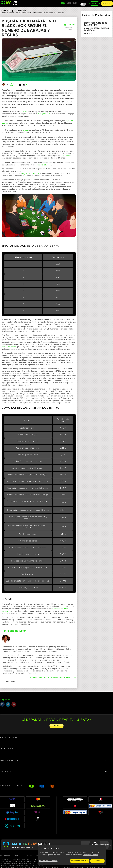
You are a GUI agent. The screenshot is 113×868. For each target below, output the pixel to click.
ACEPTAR (97, 861)
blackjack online (45, 114)
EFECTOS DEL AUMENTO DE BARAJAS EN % (96, 24)
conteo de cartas (9, 347)
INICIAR (95, 3)
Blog (11, 11)
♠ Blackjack (21, 11)
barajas (24, 112)
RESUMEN (88, 33)
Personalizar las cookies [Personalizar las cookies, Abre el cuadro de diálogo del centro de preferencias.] (48, 861)
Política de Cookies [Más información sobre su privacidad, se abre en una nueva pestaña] (90, 855)
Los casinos (66, 156)
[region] (72, 855)
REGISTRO (107, 3)
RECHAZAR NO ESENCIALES (80, 861)
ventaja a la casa (44, 165)
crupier (26, 130)
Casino (3, 11)
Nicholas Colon (12, 85)
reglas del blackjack (31, 174)
